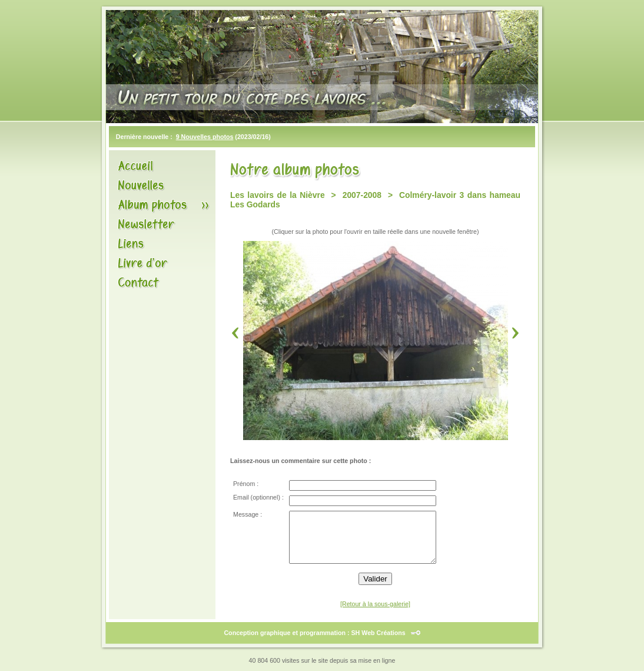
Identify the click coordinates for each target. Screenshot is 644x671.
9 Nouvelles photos (205, 137)
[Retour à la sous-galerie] (375, 604)
